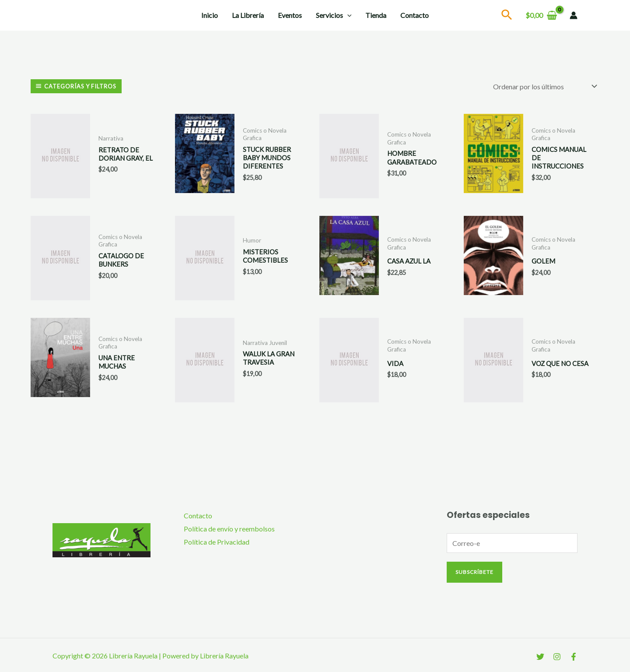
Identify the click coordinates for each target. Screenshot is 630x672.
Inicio (210, 15)
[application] (347, 15)
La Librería (248, 15)
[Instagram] (557, 656)
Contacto (415, 15)
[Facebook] (574, 656)
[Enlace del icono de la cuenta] (574, 15)
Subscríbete (474, 571)
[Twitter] (540, 656)
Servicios (334, 15)
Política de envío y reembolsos (229, 528)
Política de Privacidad (217, 541)
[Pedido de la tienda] (543, 86)
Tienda (376, 15)
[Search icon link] (507, 16)
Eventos (290, 15)
